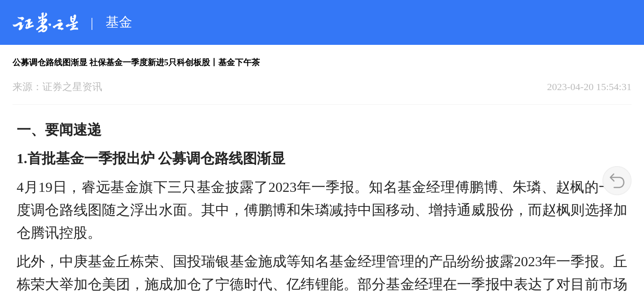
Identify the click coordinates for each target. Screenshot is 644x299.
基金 (119, 22)
